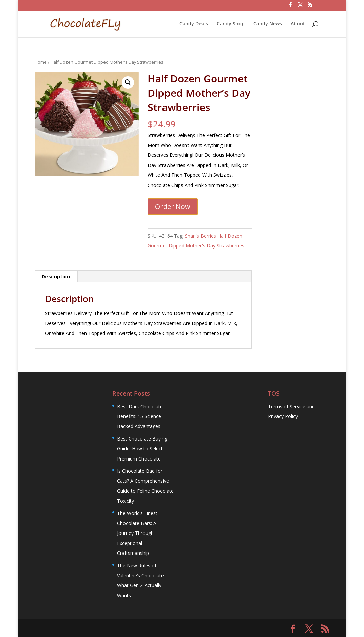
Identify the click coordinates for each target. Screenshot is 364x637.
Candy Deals (194, 24)
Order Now (173, 207)
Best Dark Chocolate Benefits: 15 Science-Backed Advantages (140, 416)
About (298, 24)
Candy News (268, 24)
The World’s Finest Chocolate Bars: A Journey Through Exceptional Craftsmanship (137, 533)
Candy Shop (231, 24)
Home (41, 62)
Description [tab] (56, 276)
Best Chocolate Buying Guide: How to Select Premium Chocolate (142, 449)
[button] (128, 82)
